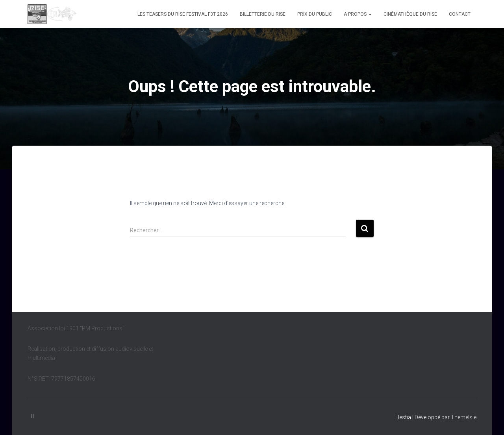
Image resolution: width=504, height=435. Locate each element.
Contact (460, 14)
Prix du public (315, 14)
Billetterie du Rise (263, 14)
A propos (358, 14)
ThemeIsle (464, 417)
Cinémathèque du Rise (410, 14)
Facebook (33, 416)
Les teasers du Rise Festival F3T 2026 (183, 14)
